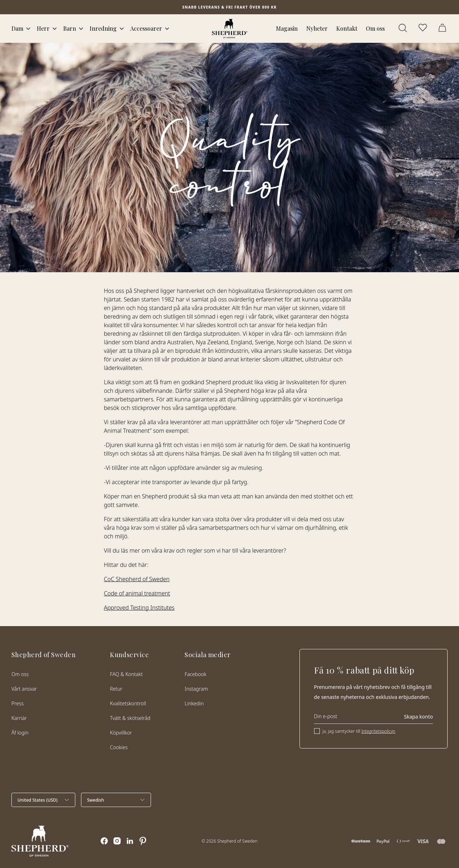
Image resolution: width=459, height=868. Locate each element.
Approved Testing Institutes (139, 608)
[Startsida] (230, 29)
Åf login (20, 733)
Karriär (19, 718)
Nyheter (317, 28)
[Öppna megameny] (28, 29)
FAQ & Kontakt (126, 674)
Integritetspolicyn (378, 731)
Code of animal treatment (137, 593)
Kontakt (347, 28)
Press (17, 703)
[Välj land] (43, 800)
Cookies (119, 747)
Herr (43, 28)
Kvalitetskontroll (128, 703)
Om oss (375, 28)
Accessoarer (146, 28)
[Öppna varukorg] (443, 29)
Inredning (103, 28)
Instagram (196, 689)
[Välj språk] (116, 800)
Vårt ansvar (24, 689)
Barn (70, 28)
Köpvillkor (121, 733)
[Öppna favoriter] (423, 29)
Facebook (195, 674)
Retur (116, 689)
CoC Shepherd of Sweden (137, 579)
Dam (17, 28)
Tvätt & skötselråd (130, 718)
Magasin (287, 28)
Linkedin (194, 703)
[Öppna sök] (403, 29)
